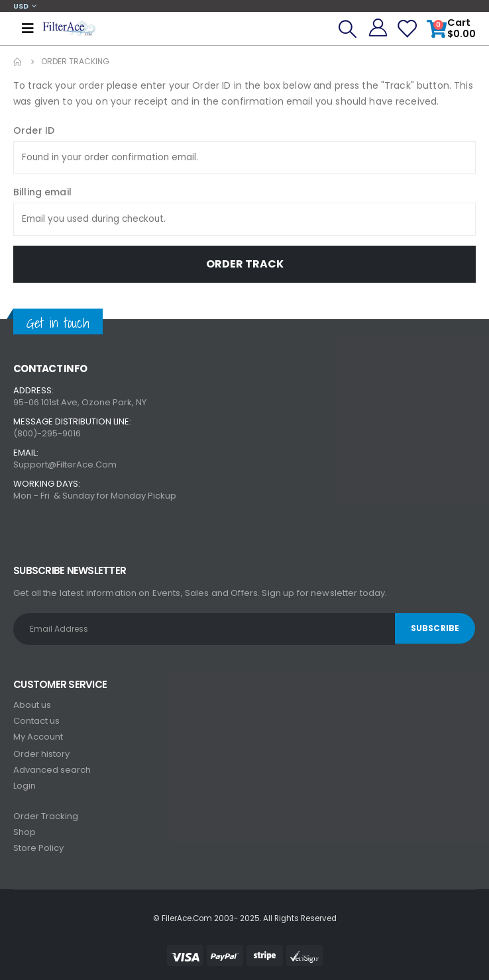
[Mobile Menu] (28, 28)
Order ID (34, 130)
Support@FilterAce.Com (65, 465)
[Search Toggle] (347, 29)
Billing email (42, 192)
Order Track (245, 264)
